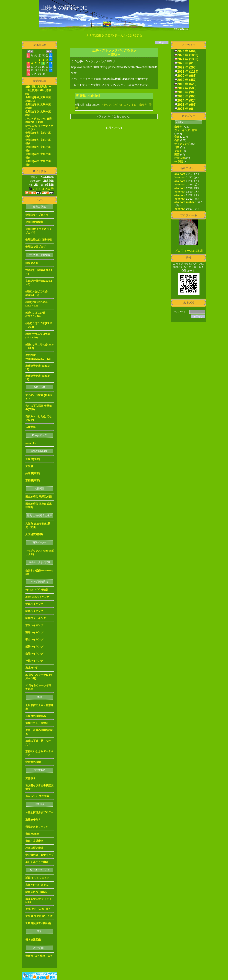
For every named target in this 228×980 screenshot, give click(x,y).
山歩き (143, 105)
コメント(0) (130, 105)
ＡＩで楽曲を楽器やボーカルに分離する (114, 35)
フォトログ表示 (41, 189)
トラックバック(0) (111, 105)
